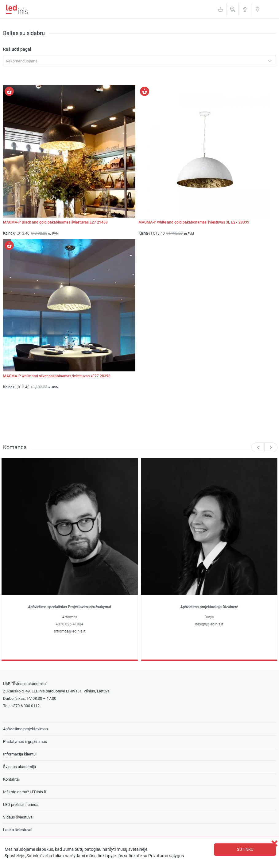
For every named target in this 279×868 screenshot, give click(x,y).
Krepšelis (220, 9)
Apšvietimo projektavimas (25, 729)
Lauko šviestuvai (18, 830)
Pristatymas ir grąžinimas (25, 741)
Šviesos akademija (245, 11)
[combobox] (139, 61)
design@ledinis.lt (209, 624)
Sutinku (245, 849)
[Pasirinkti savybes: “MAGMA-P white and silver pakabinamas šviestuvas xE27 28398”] (9, 245)
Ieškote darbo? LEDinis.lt (25, 792)
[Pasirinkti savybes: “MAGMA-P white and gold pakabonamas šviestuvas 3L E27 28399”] (145, 91)
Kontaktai (258, 9)
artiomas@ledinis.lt (70, 631)
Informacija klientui (20, 754)
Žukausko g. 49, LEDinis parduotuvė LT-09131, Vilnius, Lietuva (56, 691)
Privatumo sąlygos (166, 856)
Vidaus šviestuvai (18, 817)
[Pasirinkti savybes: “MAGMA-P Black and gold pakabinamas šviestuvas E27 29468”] (9, 91)
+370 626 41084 (70, 624)
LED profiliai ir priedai (21, 805)
